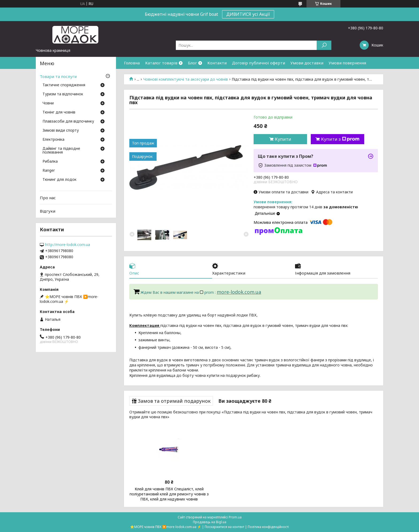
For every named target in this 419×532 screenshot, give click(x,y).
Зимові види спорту (61, 131)
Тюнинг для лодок (59, 180)
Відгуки (48, 211)
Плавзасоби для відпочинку (68, 122)
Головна (132, 63)
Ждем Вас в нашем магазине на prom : (179, 292)
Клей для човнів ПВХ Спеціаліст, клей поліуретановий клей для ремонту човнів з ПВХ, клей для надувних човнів (169, 494)
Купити (283, 139)
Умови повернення (347, 63)
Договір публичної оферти (259, 63)
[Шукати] (324, 45)
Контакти (217, 63)
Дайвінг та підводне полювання (61, 151)
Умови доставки (307, 63)
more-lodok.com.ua (239, 292)
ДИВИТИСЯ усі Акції (248, 14)
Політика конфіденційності (268, 527)
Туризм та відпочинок (63, 94)
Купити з (340, 139)
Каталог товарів (161, 63)
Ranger (49, 171)
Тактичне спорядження (64, 85)
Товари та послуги (58, 76)
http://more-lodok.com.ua (68, 245)
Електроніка (53, 140)
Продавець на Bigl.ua (210, 522)
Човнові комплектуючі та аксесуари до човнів (186, 79)
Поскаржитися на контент (224, 527)
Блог (192, 63)
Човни (48, 103)
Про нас (48, 198)
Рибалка (50, 162)
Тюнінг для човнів (59, 112)
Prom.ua (235, 517)
